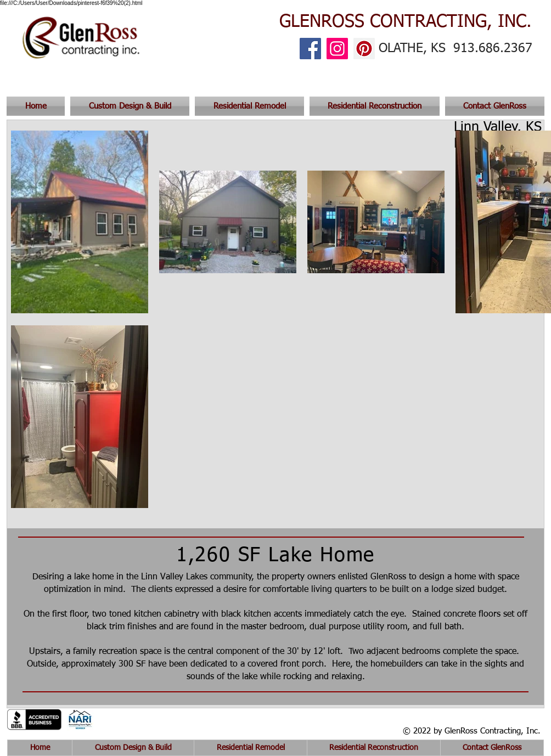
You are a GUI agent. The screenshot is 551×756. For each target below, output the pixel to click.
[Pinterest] (364, 49)
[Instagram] (337, 49)
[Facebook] (310, 49)
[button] (493, 106)
